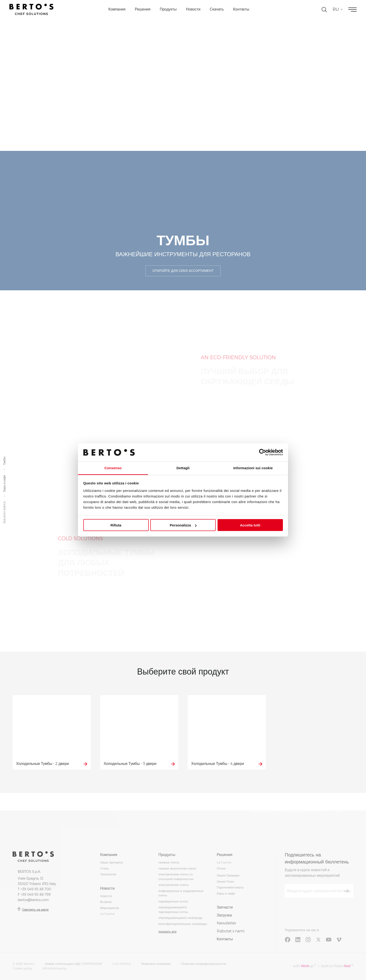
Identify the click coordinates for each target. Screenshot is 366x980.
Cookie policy (22, 968)
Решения (143, 9)
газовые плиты (169, 862)
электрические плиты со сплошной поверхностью (176, 877)
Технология (108, 874)
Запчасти (225, 907)
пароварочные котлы (173, 901)
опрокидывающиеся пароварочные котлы (173, 909)
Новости (193, 9)
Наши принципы (112, 862)
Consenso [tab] (113, 468)
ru (336, 9)
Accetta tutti (250, 525)
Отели (221, 868)
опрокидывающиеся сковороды (181, 918)
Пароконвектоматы (230, 887)
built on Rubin (337, 966)
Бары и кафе (4, 483)
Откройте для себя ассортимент (183, 271)
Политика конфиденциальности (204, 964)
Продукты (168, 9)
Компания (117, 9)
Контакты (241, 9)
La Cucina (107, 914)
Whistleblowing (54, 968)
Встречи (106, 902)
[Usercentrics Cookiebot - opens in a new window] (262, 452)
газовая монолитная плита (177, 868)
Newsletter (227, 923)
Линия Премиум (228, 875)
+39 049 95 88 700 (36, 889)
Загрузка (224, 915)
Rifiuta (116, 525)
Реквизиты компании (156, 964)
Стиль (104, 868)
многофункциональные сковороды (183, 924)
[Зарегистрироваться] (346, 891)
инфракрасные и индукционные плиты (181, 893)
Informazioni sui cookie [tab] (253, 468)
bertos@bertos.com (33, 900)
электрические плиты (174, 885)
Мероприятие (110, 908)
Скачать (217, 9)
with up (304, 966)
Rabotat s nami (231, 931)
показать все (167, 931)
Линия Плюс (225, 881)
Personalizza (183, 525)
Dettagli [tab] (183, 468)
